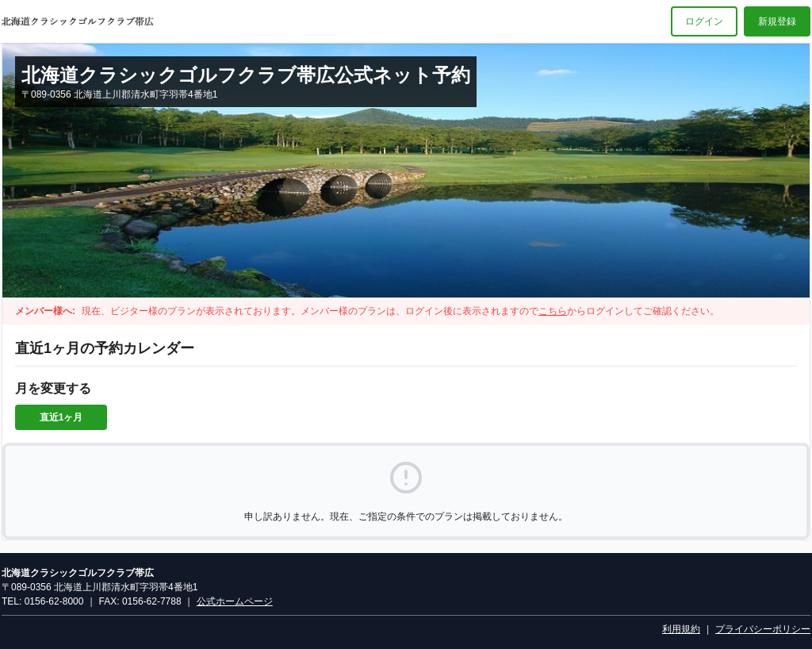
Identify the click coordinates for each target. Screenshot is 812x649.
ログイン (704, 21)
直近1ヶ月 (61, 417)
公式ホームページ (235, 601)
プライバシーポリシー (763, 629)
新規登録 (777, 21)
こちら (553, 311)
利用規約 (681, 629)
